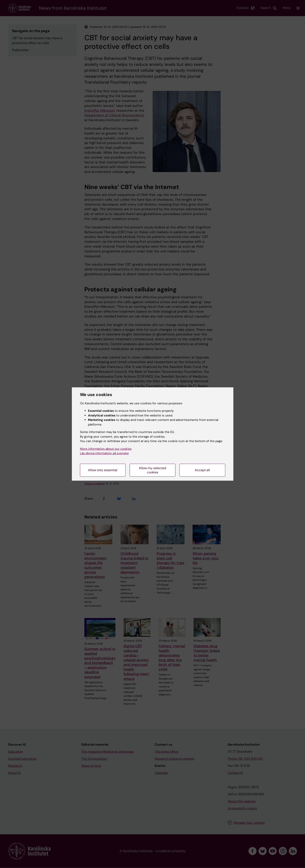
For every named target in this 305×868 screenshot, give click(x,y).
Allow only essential (103, 470)
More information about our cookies (106, 449)
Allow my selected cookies (152, 470)
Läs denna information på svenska (104, 453)
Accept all (202, 470)
